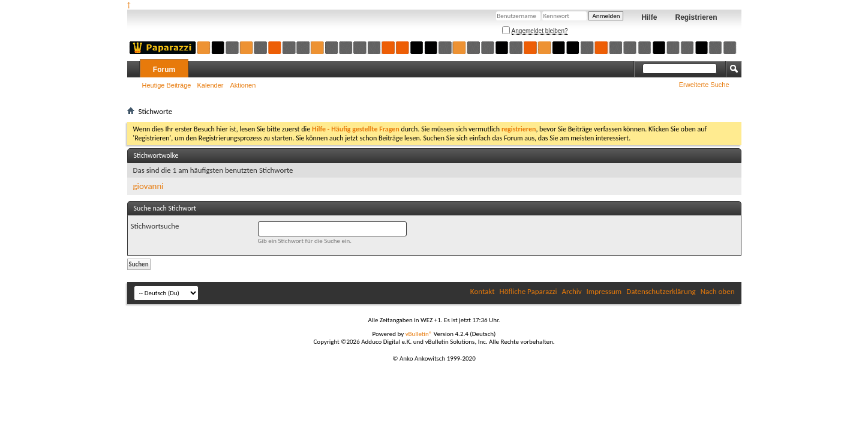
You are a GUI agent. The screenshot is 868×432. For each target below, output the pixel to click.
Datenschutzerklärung (661, 291)
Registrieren (696, 17)
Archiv (572, 291)
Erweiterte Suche (704, 85)
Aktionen (243, 85)
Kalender (210, 85)
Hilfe (649, 17)
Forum (164, 70)
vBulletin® (419, 334)
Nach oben (718, 291)
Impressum (604, 291)
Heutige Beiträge (167, 85)
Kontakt (483, 291)
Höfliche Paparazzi (528, 291)
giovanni (148, 186)
